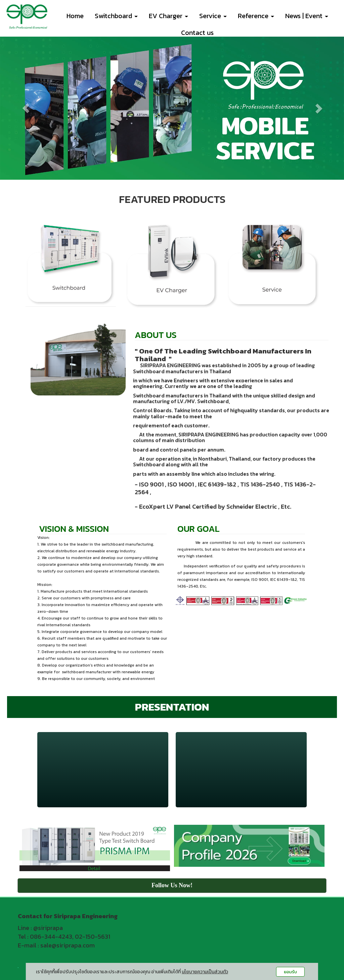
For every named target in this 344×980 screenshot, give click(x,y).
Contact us (197, 33)
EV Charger (168, 16)
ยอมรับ (290, 972)
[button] (26, 108)
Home (75, 16)
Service (213, 16)
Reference (256, 16)
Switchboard (116, 16)
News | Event (307, 16)
